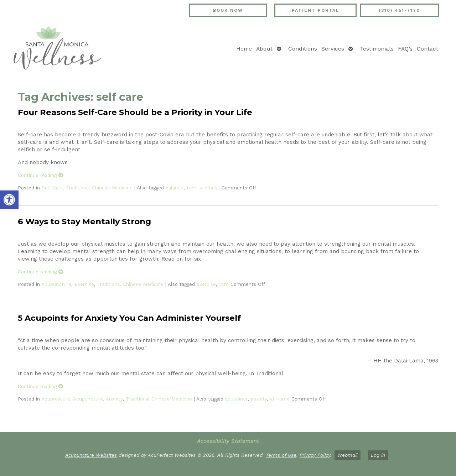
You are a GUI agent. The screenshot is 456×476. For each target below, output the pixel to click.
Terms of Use (281, 455)
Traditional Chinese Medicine (99, 188)
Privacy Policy (315, 455)
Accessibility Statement (228, 441)
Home (244, 49)
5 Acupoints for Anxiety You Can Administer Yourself (129, 318)
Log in (378, 455)
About (264, 49)
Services (333, 49)
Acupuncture (56, 284)
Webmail (348, 455)
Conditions (303, 49)
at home (280, 399)
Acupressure (56, 399)
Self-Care (52, 188)
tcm (191, 188)
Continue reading (41, 175)
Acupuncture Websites (91, 455)
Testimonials (377, 49)
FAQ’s (405, 49)
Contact (427, 49)
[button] (9, 200)
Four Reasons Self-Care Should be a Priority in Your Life (135, 112)
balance (175, 188)
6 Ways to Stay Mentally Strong (84, 221)
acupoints (236, 399)
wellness (210, 188)
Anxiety (114, 399)
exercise (206, 284)
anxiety (259, 399)
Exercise (84, 284)
